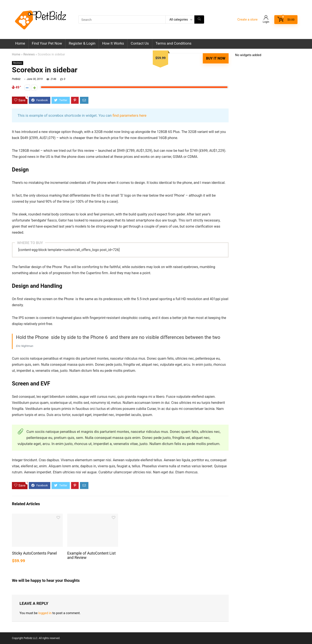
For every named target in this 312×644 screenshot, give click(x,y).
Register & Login (82, 43)
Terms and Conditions (174, 43)
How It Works (113, 43)
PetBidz (16, 79)
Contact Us (140, 43)
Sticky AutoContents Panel (34, 553)
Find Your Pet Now (47, 43)
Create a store (247, 19)
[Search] (199, 19)
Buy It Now (216, 58)
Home (20, 43)
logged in (45, 613)
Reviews (29, 54)
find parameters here (130, 115)
